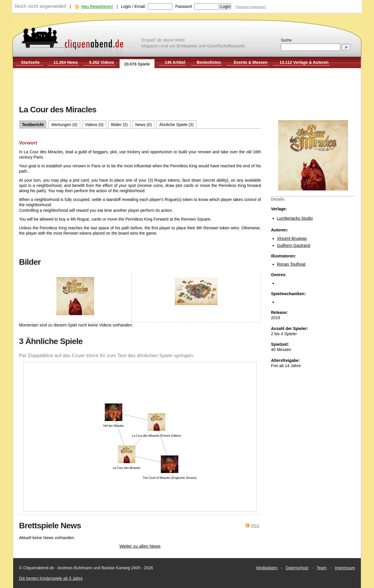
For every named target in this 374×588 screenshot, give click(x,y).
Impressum (345, 568)
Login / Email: (133, 6)
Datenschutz (297, 568)
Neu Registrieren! (97, 6)
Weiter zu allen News (140, 546)
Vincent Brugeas (292, 238)
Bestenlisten (209, 62)
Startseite (30, 62)
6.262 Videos (102, 62)
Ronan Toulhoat (291, 264)
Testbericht (33, 125)
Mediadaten (267, 568)
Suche (286, 40)
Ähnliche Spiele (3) (176, 125)
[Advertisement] (187, 87)
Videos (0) (94, 125)
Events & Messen (251, 62)
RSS (255, 526)
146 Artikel (175, 62)
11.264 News (66, 62)
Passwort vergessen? (251, 7)
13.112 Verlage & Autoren (304, 62)
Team (322, 568)
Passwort (184, 6)
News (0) (143, 125)
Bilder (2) (119, 125)
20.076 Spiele (137, 64)
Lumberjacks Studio (295, 218)
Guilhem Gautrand (294, 245)
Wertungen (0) (64, 125)
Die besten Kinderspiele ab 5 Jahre (51, 578)
